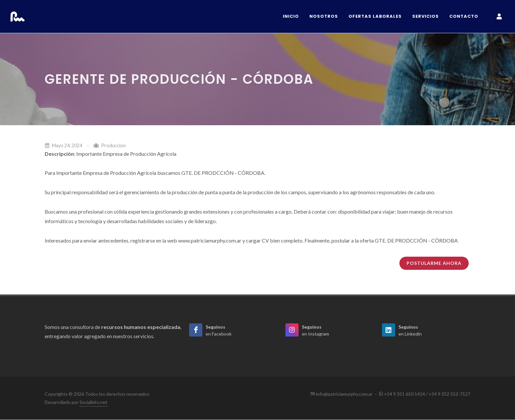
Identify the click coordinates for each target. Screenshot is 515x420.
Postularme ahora (434, 263)
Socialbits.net (93, 402)
